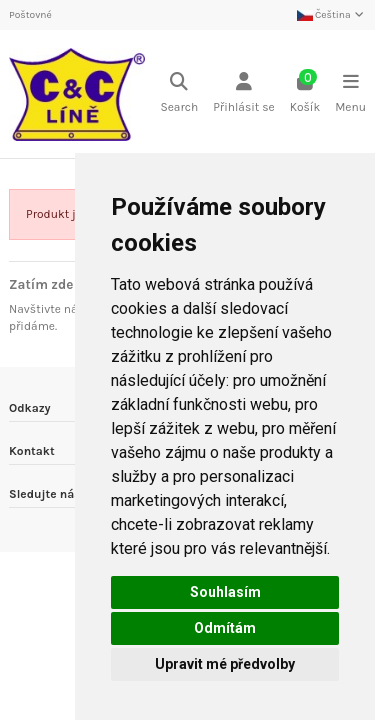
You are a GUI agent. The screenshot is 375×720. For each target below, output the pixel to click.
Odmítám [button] (225, 628)
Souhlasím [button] (225, 592)
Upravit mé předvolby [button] (225, 664)
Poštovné (30, 15)
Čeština (331, 15)
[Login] (244, 94)
